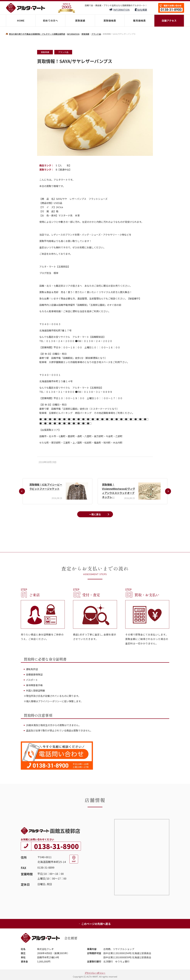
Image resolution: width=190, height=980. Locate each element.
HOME (21, 21)
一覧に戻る (95, 514)
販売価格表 (139, 21)
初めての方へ (50, 21)
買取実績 (80, 21)
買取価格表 (110, 21)
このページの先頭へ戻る (95, 924)
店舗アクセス (169, 21)
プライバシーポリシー (95, 973)
